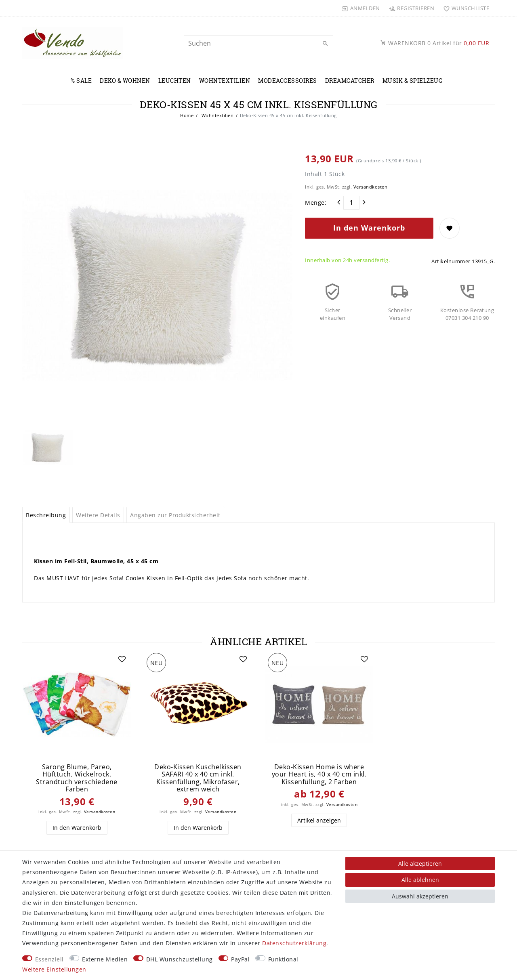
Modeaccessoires (288, 81)
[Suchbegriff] (258, 43)
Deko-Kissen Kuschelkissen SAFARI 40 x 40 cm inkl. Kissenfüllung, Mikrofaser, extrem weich (198, 778)
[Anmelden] (361, 8)
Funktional (283, 959)
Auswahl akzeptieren (420, 896)
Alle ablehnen (420, 880)
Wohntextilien (225, 81)
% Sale (81, 81)
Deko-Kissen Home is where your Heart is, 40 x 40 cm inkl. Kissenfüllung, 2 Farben (319, 774)
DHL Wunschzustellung (180, 959)
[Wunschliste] (464, 8)
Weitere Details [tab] (98, 515)
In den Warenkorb (369, 228)
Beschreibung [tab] (46, 515)
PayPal (240, 959)
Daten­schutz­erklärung (294, 943)
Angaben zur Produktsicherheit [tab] (175, 515)
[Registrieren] (412, 8)
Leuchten (175, 81)
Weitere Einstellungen (54, 969)
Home (187, 115)
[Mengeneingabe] (351, 203)
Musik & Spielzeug (413, 81)
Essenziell (49, 959)
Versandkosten (371, 187)
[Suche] (325, 44)
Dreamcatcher (350, 81)
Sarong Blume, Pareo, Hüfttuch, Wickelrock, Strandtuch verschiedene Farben (77, 778)
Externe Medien (105, 959)
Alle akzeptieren (420, 864)
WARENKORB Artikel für (435, 43)
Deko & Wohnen (125, 81)
